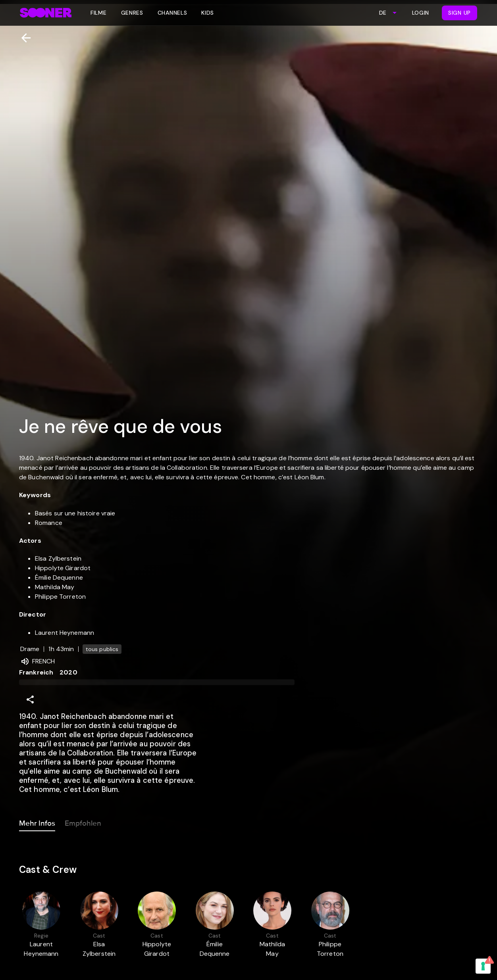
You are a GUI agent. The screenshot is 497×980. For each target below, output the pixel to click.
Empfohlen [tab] (83, 822)
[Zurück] (23, 38)
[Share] (30, 699)
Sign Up (459, 13)
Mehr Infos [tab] (37, 822)
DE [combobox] (383, 13)
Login (421, 13)
